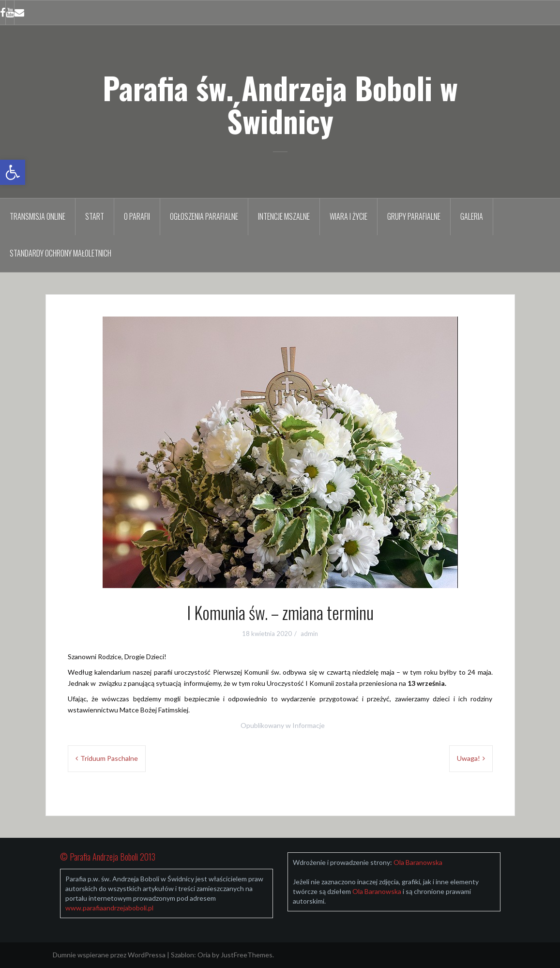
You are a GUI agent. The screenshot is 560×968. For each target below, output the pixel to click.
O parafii (137, 216)
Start (95, 216)
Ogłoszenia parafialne (204, 216)
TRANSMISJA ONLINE (38, 216)
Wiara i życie (348, 216)
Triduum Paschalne (109, 758)
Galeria (472, 216)
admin (309, 634)
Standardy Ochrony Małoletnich (61, 253)
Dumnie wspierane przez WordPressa (109, 955)
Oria (204, 955)
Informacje (309, 725)
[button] (13, 172)
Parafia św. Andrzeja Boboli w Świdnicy (280, 104)
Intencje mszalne (284, 216)
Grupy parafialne (414, 216)
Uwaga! (469, 758)
